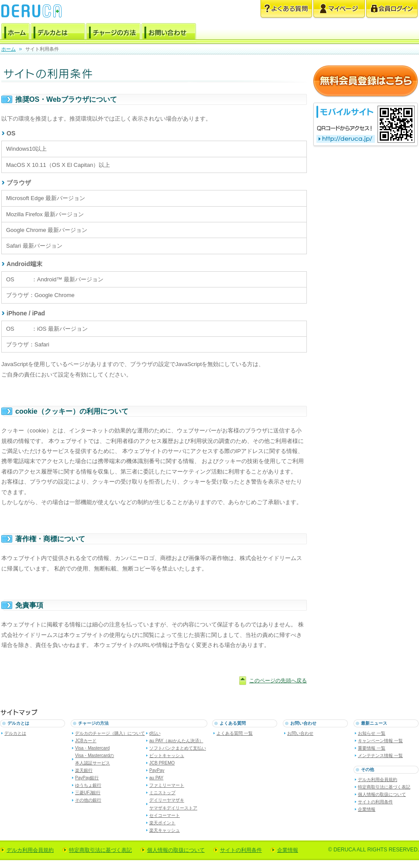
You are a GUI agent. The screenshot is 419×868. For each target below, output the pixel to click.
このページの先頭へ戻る (278, 681)
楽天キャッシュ (165, 830)
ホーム (15, 33)
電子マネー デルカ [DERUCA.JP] (31, 11)
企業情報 (367, 809)
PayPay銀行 (87, 778)
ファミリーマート (167, 785)
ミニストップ (162, 793)
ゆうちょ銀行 (88, 785)
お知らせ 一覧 (372, 733)
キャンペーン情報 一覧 (380, 741)
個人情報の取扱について (382, 794)
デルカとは (58, 33)
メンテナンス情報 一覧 (380, 756)
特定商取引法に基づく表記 (384, 787)
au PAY (156, 778)
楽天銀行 (84, 770)
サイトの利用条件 (375, 802)
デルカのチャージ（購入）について (110, 733)
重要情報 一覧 (372, 748)
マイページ (339, 9)
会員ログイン (392, 9)
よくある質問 (286, 9)
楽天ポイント (162, 823)
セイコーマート (165, 815)
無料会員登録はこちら (366, 81)
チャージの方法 (113, 33)
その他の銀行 (88, 800)
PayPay (157, 770)
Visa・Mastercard (92, 748)
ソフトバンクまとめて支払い (178, 748)
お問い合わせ (169, 33)
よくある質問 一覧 (235, 733)
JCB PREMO (162, 763)
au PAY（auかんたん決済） (176, 741)
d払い (155, 733)
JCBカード (86, 741)
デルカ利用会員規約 (378, 780)
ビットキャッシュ (167, 756)
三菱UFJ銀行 (88, 793)
